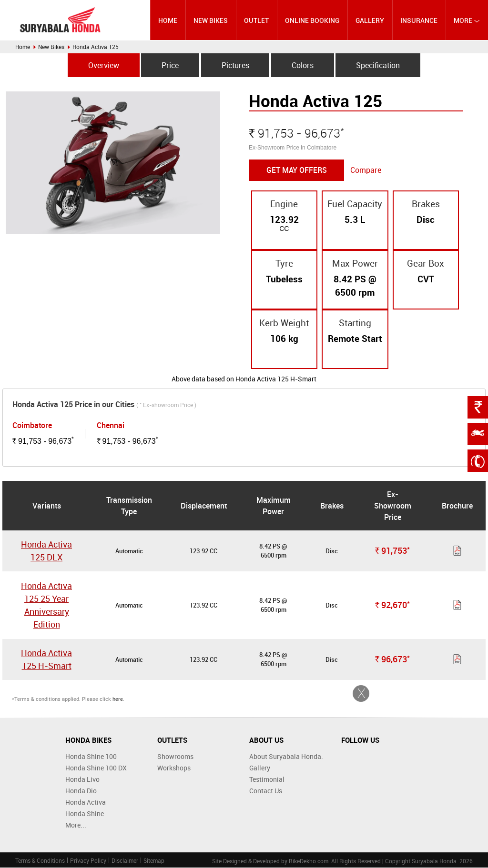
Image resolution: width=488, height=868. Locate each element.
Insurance (419, 20)
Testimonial (267, 780)
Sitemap (154, 861)
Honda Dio (81, 791)
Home (168, 20)
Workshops (174, 768)
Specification (380, 65)
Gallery (370, 20)
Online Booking (312, 20)
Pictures (235, 65)
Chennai (111, 426)
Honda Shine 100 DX (96, 768)
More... (76, 825)
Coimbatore (32, 426)
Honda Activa (86, 803)
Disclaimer (125, 861)
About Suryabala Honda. (286, 757)
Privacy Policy (88, 861)
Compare (366, 170)
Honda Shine (85, 814)
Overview (102, 65)
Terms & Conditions (40, 861)
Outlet (256, 20)
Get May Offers (297, 170)
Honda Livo (82, 780)
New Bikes (211, 20)
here (118, 699)
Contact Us (266, 791)
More (467, 20)
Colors (304, 65)
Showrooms (175, 757)
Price (169, 65)
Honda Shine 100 (91, 757)
